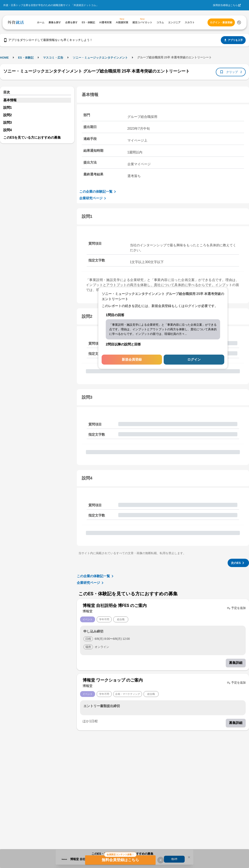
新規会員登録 (132, 359)
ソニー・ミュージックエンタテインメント (100, 58)
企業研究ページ (93, 198)
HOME (4, 58)
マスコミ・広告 (53, 58)
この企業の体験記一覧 (98, 192)
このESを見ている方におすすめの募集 (32, 137)
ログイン (194, 359)
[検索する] (239, 22)
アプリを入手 (233, 40)
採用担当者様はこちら (225, 5)
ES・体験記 (26, 58)
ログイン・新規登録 (221, 22)
